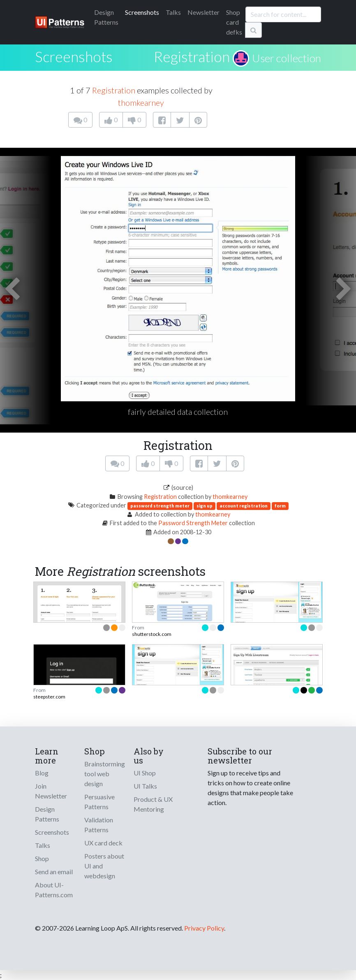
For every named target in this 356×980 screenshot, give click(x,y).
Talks (173, 12)
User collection (287, 58)
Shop (42, 858)
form (280, 506)
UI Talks (145, 786)
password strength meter (160, 506)
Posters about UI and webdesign (104, 866)
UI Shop (145, 773)
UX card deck (103, 843)
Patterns (106, 17)
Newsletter (203, 12)
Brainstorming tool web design (105, 774)
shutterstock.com (152, 634)
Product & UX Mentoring (153, 804)
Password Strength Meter (193, 523)
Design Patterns (47, 814)
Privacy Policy (204, 928)
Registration (192, 56)
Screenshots (142, 12)
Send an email (54, 872)
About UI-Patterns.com (54, 890)
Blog (42, 773)
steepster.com (49, 697)
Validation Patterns (99, 825)
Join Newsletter (51, 791)
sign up (205, 506)
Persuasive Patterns (99, 802)
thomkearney (141, 102)
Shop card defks (234, 22)
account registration (244, 506)
